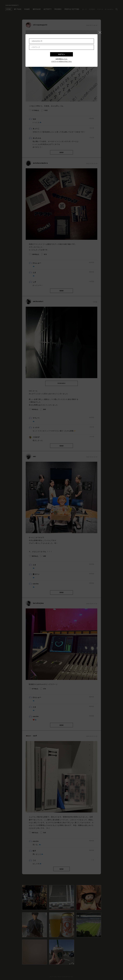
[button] (101, 32)
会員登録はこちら (61, 59)
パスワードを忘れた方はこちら (62, 61)
